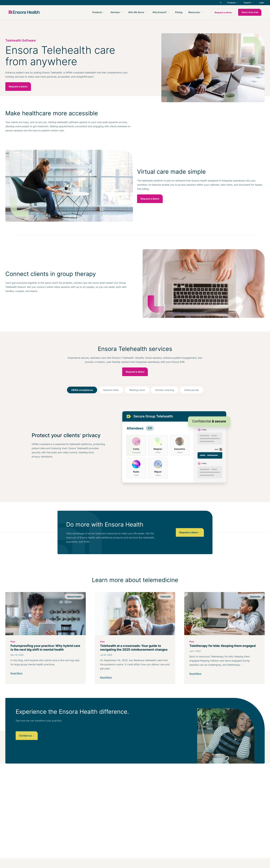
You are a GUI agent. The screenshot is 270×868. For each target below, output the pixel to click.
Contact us (27, 736)
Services (115, 12)
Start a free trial (250, 12)
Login (262, 3)
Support (247, 3)
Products (97, 12)
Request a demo (223, 12)
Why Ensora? (160, 12)
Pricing (179, 12)
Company (231, 3)
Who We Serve (136, 12)
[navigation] (154, 12)
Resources (194, 12)
